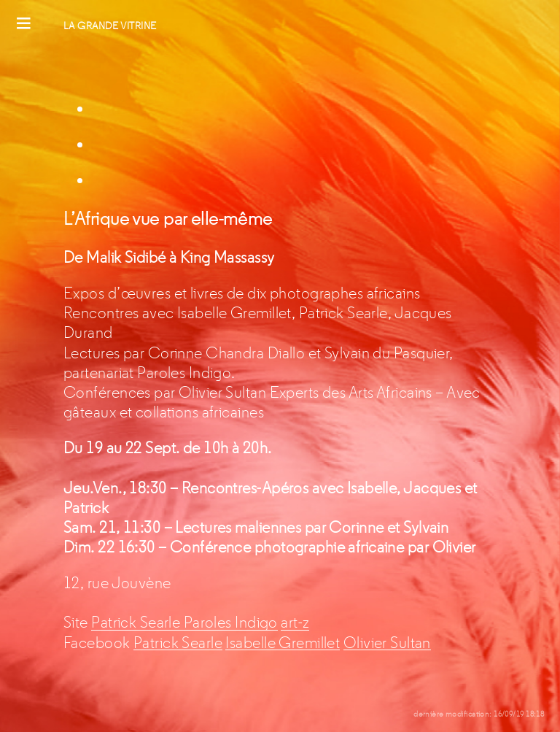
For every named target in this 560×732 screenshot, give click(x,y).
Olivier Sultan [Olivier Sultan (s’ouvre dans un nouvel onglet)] (387, 643)
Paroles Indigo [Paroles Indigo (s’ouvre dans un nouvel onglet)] (231, 622)
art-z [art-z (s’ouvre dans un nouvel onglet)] (295, 622)
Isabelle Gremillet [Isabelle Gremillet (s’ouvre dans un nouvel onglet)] (283, 643)
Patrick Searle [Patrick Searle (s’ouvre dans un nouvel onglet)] (137, 622)
